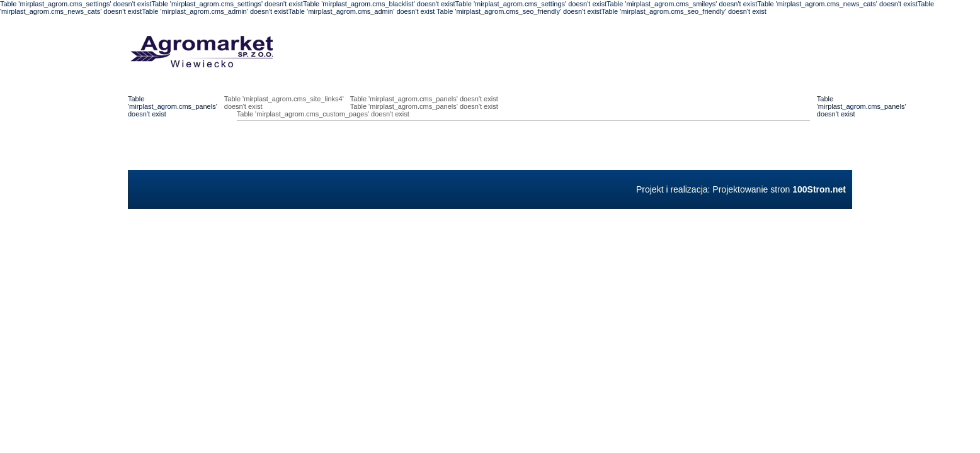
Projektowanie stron (779, 189)
